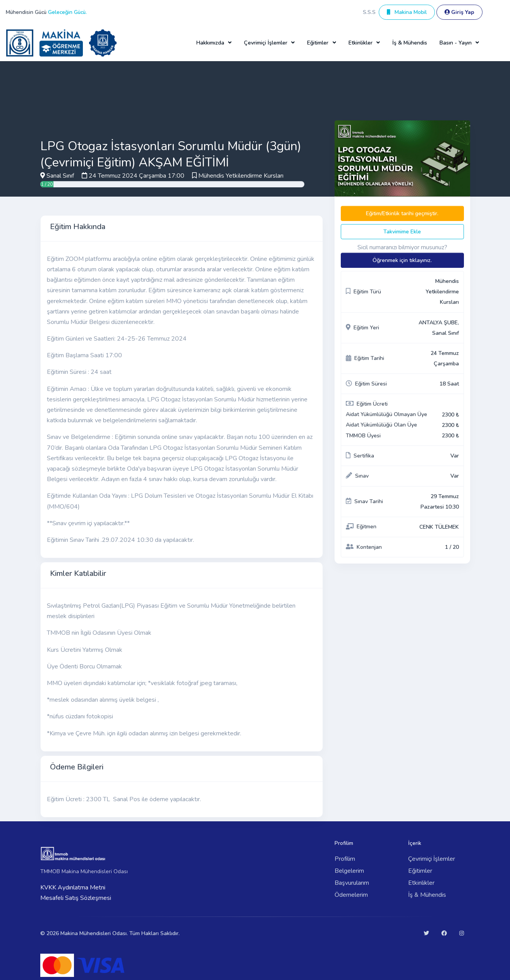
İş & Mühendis (410, 43)
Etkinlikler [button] (361, 43)
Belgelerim (349, 871)
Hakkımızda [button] (210, 43)
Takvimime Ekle (402, 232)
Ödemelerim (351, 895)
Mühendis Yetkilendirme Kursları (241, 176)
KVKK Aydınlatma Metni (73, 887)
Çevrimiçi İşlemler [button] (266, 43)
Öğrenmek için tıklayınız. (402, 260)
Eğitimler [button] (318, 43)
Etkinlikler (421, 883)
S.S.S (369, 12)
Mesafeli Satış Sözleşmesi (76, 898)
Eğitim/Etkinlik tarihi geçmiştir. (402, 213)
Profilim (345, 859)
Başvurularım (352, 883)
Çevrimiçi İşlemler (432, 859)
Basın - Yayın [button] (456, 43)
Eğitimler (420, 871)
